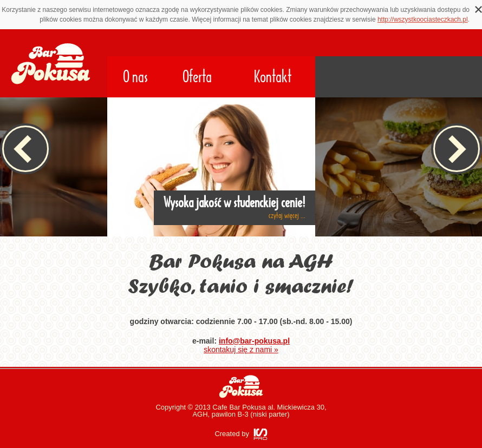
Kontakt (273, 77)
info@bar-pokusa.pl (254, 341)
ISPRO (260, 434)
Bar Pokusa (241, 387)
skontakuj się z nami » (241, 350)
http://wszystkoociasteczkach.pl (423, 19)
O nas (135, 77)
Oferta (197, 77)
